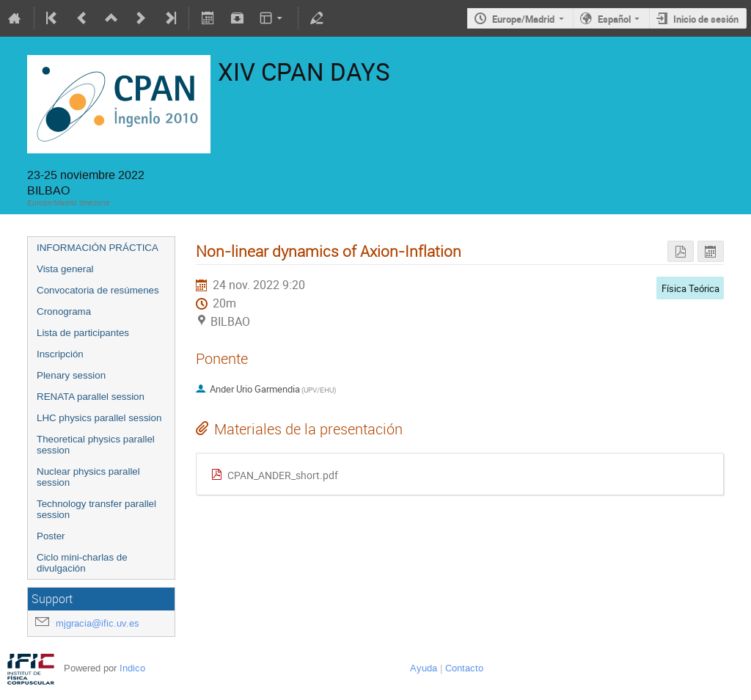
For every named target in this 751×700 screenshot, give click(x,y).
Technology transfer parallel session (96, 509)
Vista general (65, 269)
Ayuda (424, 668)
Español (614, 19)
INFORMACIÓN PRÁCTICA (98, 248)
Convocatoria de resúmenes (98, 290)
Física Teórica (690, 288)
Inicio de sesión (706, 19)
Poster (51, 536)
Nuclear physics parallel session (88, 477)
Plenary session (71, 375)
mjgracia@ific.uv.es (98, 623)
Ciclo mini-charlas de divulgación (82, 563)
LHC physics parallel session (99, 418)
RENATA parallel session (91, 397)
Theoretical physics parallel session (96, 445)
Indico (132, 668)
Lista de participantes (83, 333)
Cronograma (64, 311)
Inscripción (60, 354)
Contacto (464, 668)
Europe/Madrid (523, 19)
